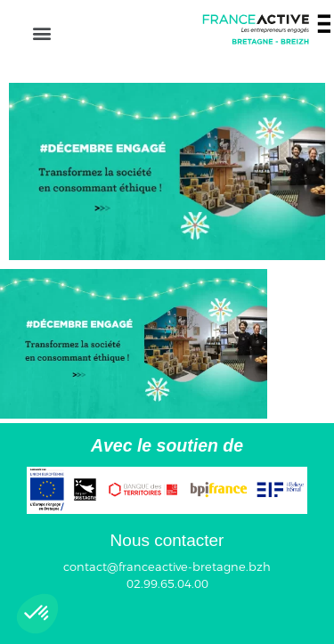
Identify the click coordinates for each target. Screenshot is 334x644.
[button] (41, 33)
